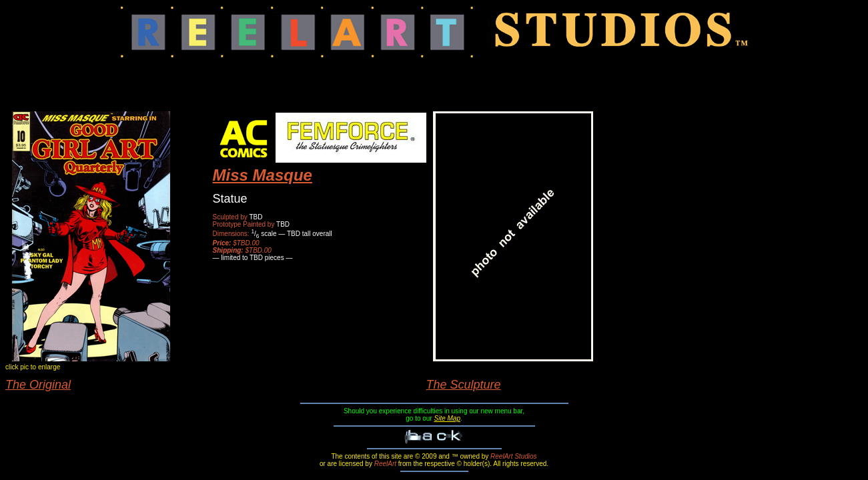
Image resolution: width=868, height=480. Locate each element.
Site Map (447, 418)
